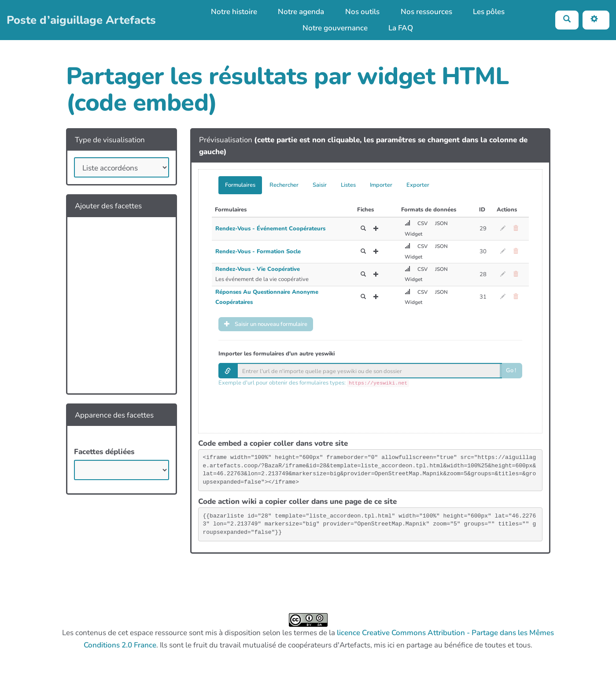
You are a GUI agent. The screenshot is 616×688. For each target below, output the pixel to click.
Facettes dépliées (104, 452)
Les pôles (489, 12)
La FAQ (401, 28)
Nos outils (362, 12)
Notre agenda (301, 12)
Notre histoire (234, 12)
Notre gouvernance (335, 28)
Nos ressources (426, 12)
